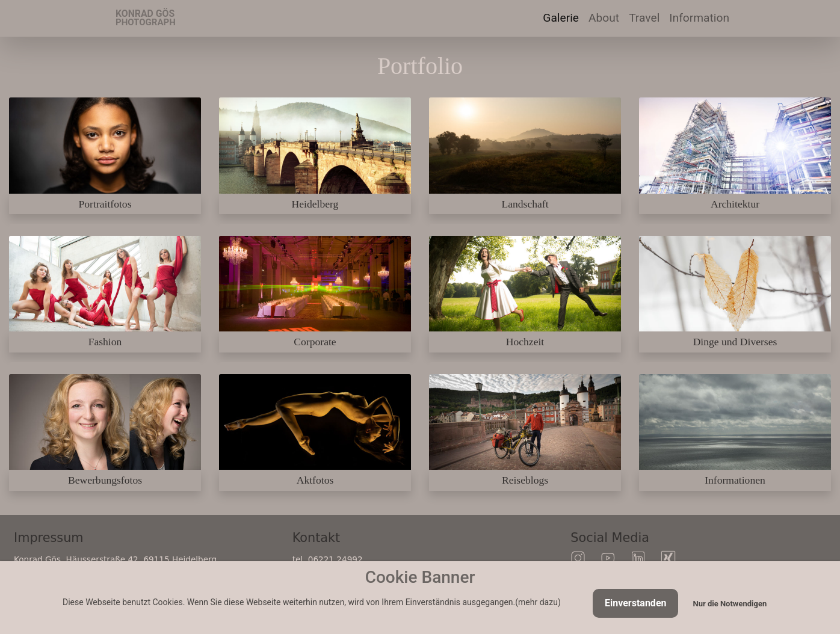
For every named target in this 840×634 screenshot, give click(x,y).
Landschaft (525, 204)
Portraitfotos (105, 204)
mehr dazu (538, 602)
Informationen (735, 480)
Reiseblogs (525, 480)
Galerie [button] (561, 18)
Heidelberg (315, 204)
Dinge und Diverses (735, 342)
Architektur (735, 204)
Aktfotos (315, 480)
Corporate (315, 342)
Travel (647, 17)
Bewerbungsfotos (105, 480)
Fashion (105, 342)
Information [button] (699, 18)
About (604, 18)
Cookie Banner (420, 577)
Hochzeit (525, 342)
